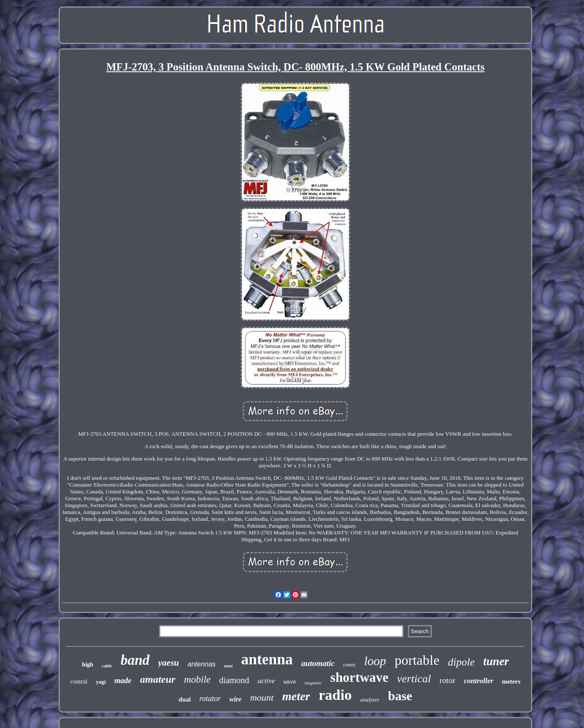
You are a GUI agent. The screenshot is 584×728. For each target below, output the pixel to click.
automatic (318, 663)
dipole (462, 662)
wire (236, 699)
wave (290, 682)
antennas (202, 664)
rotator (210, 699)
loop (375, 661)
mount (262, 697)
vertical (414, 679)
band (135, 660)
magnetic (313, 683)
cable (107, 666)
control (79, 682)
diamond (234, 680)
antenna (267, 659)
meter (296, 696)
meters (511, 681)
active (267, 681)
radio (335, 695)
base (400, 696)
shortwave (360, 677)
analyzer (370, 700)
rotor (447, 680)
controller (479, 681)
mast (229, 666)
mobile (197, 680)
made (123, 681)
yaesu (169, 663)
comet (350, 665)
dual (185, 699)
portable (417, 660)
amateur (158, 679)
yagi (101, 682)
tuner (496, 661)
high (88, 665)
